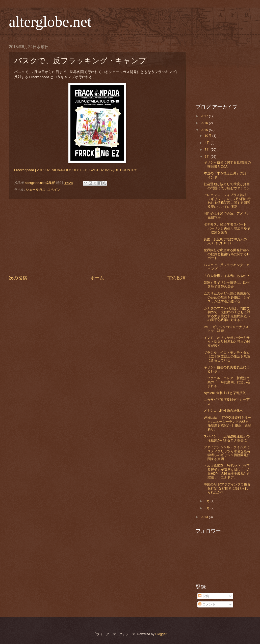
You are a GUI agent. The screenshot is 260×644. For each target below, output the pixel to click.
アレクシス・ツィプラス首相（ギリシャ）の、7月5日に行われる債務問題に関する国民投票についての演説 (227, 201)
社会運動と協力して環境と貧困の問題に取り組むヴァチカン (227, 186)
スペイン (54, 190)
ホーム (97, 278)
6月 (207, 157)
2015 (205, 130)
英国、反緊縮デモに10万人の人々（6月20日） (225, 241)
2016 (205, 123)
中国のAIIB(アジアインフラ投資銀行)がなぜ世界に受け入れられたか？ (227, 488)
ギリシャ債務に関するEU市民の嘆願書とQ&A (227, 164)
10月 (208, 136)
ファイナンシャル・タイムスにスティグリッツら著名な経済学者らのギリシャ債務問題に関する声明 (227, 453)
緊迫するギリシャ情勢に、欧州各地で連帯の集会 (227, 284)
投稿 (204, 596)
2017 (205, 116)
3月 (207, 508)
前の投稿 (176, 278)
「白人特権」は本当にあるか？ (227, 276)
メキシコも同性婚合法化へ (223, 411)
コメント (207, 604)
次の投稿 (18, 278)
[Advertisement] (97, 237)
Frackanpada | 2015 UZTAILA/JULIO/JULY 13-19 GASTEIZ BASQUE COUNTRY (75, 170)
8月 (207, 143)
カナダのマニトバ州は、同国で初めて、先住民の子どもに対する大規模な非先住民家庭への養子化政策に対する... (227, 314)
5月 (207, 501)
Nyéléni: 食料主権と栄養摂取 (225, 393)
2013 (205, 517)
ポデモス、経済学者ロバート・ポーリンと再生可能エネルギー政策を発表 (227, 228)
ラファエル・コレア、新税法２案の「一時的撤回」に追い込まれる (227, 382)
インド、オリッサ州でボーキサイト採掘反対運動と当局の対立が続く (227, 342)
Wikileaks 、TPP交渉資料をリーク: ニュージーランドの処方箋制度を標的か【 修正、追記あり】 (227, 423)
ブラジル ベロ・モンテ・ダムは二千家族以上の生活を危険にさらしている (227, 357)
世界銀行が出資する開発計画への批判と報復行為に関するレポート (227, 254)
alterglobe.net (50, 22)
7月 (207, 150)
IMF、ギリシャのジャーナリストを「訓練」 (226, 329)
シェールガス (36, 190)
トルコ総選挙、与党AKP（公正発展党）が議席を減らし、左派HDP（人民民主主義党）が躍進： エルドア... (227, 472)
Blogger (161, 634)
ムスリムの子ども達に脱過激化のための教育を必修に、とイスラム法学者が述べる (227, 297)
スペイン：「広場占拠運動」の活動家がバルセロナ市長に (227, 438)
